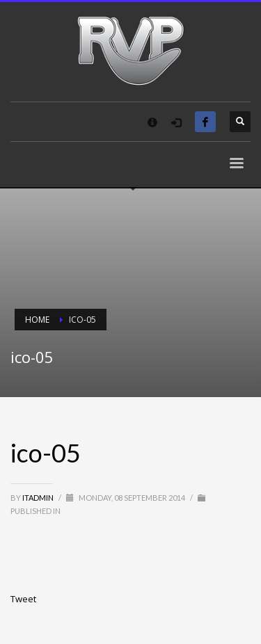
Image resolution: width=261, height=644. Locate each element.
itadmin (39, 498)
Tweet (23, 599)
